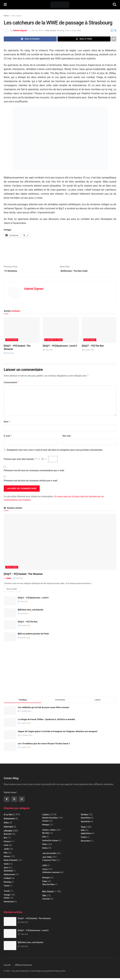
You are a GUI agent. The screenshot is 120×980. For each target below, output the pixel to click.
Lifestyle (8, 832)
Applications (86, 835)
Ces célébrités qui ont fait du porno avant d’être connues (44, 709)
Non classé (16, 16)
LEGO (45, 867)
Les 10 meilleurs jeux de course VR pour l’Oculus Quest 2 (44, 745)
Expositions (86, 819)
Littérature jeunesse (51, 874)
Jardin (6, 851)
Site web (67, 437)
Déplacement (9, 876)
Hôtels (6, 900)
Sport (6, 869)
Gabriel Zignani (20, 30)
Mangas (46, 826)
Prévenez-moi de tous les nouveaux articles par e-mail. (31, 482)
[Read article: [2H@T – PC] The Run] (100, 331)
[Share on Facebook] (30, 39)
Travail (7, 893)
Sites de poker (49, 886)
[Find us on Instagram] (22, 801)
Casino (84, 839)
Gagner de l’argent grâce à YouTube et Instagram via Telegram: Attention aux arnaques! (58, 733)
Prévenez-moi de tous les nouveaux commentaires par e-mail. (34, 472)
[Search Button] (115, 5)
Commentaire (11, 384)
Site (44, 897)
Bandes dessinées (50, 819)
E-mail (8, 437)
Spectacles (85, 823)
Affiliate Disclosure (23, 967)
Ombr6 (9, 579)
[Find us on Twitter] (14, 801)
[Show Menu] (5, 5)
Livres (45, 871)
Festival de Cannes (50, 842)
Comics (46, 823)
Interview (8, 828)
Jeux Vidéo (12, 341)
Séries (45, 850)
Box (5, 839)
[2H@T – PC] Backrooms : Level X (60, 347)
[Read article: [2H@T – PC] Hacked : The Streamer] (22, 331)
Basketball (8, 872)
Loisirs (46, 816)
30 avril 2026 (88, 351)
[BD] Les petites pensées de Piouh (33, 636)
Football (7, 880)
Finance (7, 843)
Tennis (7, 887)
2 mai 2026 (9, 354)
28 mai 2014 (37, 30)
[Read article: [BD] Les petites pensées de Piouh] (10, 639)
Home (6, 16)
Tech (83, 829)
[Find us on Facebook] (7, 801)
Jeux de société (49, 855)
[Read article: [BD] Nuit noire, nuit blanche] (10, 615)
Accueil (7, 967)
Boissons (8, 836)
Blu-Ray (46, 835)
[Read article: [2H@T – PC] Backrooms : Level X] (61, 331)
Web (83, 832)
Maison (7, 858)
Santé (6, 866)
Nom (7, 423)
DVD (44, 839)
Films (45, 846)
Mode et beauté (10, 862)
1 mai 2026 (48, 351)
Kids (6, 854)
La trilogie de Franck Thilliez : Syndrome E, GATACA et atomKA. (47, 721)
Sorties (84, 816)
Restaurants (9, 903)
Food (6, 847)
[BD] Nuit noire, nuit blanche (31, 612)
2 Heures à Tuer (53, 341)
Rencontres (86, 843)
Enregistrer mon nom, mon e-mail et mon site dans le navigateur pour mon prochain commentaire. (55, 451)
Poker (45, 883)
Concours (46, 901)
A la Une (8, 816)
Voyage (7, 896)
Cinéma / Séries (49, 832)
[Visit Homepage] (60, 5)
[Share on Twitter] (84, 39)
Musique (46, 879)
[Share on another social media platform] (114, 39)
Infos (6, 824)
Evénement (9, 820)
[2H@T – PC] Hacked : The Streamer (23, 575)
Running (7, 884)
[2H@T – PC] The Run (93, 347)
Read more (13, 590)
